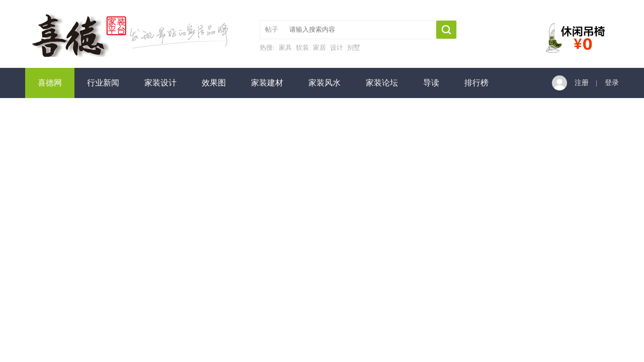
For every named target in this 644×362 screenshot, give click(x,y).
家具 (285, 48)
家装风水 (325, 83)
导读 (431, 83)
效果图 (214, 83)
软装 (302, 48)
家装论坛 (382, 83)
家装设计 (160, 83)
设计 (337, 48)
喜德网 (50, 83)
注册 (582, 83)
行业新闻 (103, 83)
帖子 (272, 29)
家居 (319, 48)
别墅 (354, 48)
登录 (612, 83)
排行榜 (476, 83)
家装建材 (267, 83)
